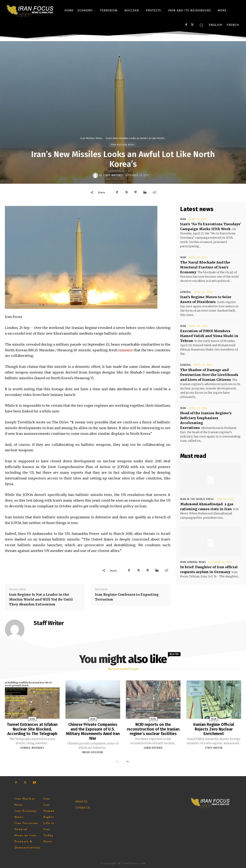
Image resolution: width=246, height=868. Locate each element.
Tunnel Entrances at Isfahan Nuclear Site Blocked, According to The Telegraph (32, 729)
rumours (126, 350)
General (186, 292)
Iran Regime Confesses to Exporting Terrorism (127, 597)
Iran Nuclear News (91, 138)
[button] (201, 25)
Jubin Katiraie (153, 747)
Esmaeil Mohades (32, 747)
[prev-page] (118, 761)
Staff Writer (112, 175)
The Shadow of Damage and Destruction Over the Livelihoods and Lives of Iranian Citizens (209, 375)
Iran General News (193, 562)
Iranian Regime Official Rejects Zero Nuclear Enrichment (214, 729)
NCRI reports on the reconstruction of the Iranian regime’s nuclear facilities (153, 729)
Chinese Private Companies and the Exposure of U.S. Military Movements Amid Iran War (93, 731)
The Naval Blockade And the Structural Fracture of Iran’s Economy (205, 267)
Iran (183, 219)
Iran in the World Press (197, 499)
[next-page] (127, 761)
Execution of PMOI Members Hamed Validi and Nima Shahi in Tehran (209, 336)
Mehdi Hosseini (93, 752)
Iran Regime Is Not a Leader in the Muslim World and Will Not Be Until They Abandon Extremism (41, 599)
